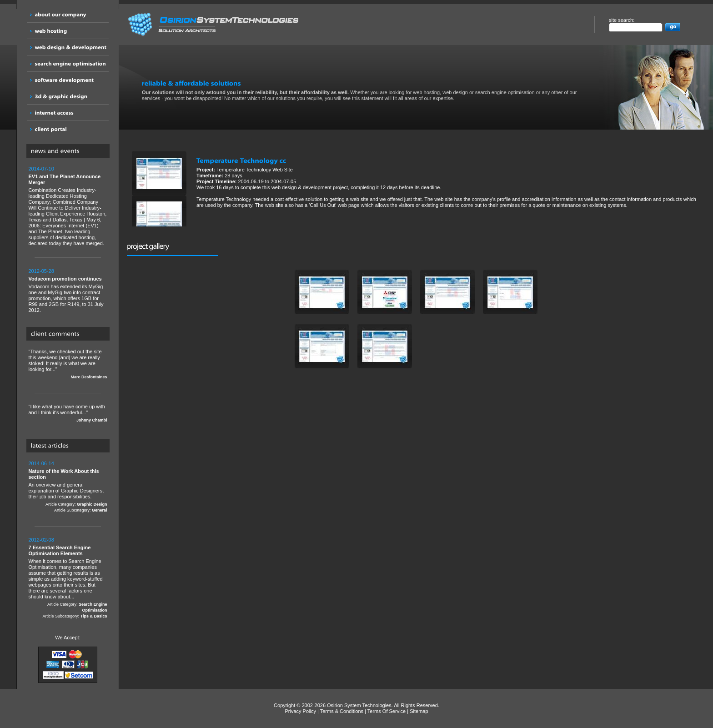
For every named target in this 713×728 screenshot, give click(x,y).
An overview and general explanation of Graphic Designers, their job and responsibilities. (68, 487)
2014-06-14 (41, 463)
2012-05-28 (41, 271)
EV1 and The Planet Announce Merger (65, 179)
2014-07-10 (41, 169)
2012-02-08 (41, 540)
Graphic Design (92, 504)
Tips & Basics (94, 616)
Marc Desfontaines (89, 377)
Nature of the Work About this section (64, 474)
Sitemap (419, 711)
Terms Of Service (387, 711)
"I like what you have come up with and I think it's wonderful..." (68, 414)
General (100, 510)
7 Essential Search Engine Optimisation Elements (60, 550)
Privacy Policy (300, 711)
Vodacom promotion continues (65, 279)
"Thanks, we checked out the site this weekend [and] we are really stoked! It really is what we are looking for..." (68, 364)
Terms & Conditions (342, 711)
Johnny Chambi (92, 420)
